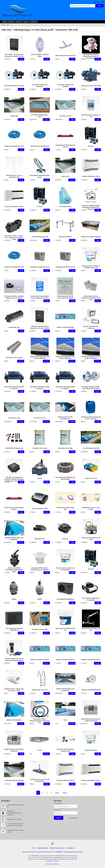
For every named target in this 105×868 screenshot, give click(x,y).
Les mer (69, 859)
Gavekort (19, 22)
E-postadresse (58, 804)
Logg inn (26, 22)
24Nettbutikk (56, 864)
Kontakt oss (34, 22)
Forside (5, 22)
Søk (99, 6)
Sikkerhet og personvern (58, 848)
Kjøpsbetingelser (43, 848)
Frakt (34, 848)
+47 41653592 (58, 852)
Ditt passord (57, 810)
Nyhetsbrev (71, 848)
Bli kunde (11, 22)
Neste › (57, 793)
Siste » (65, 793)
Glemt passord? (73, 818)
